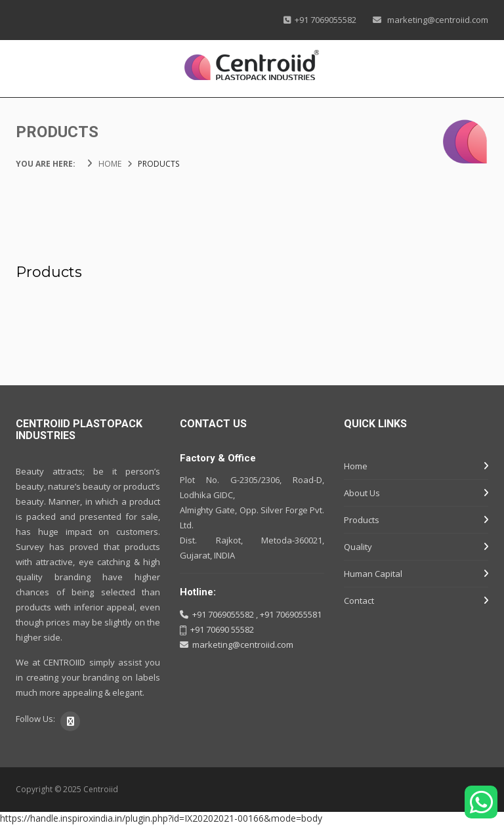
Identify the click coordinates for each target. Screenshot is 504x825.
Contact (359, 601)
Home (356, 466)
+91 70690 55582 (222, 629)
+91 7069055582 (324, 20)
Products (362, 520)
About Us (362, 493)
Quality (358, 547)
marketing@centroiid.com (437, 20)
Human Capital (373, 574)
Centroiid (101, 789)
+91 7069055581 (291, 614)
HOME (110, 164)
